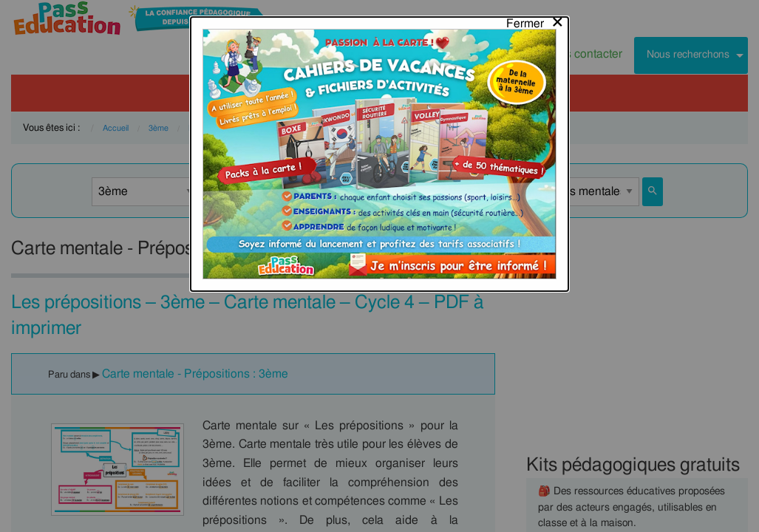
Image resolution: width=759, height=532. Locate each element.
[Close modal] (535, 20)
